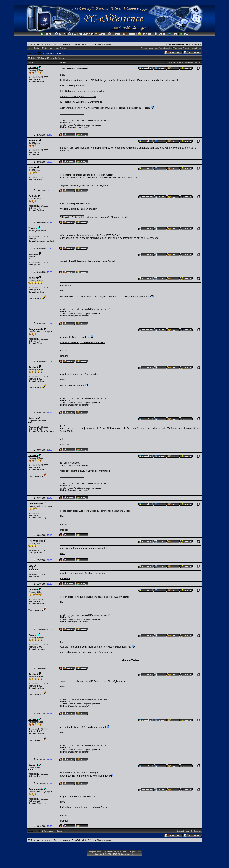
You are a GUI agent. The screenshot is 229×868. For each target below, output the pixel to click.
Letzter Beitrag (34, 48)
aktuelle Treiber (130, 660)
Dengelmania (36, 329)
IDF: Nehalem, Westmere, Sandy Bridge (81, 102)
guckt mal (65, 578)
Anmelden (184, 44)
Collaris (33, 196)
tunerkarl (33, 141)
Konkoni (33, 67)
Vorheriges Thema (175, 62)
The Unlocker (36, 541)
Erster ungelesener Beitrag (54, 48)
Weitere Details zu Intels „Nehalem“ (79, 209)
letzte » (60, 53)
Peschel (33, 635)
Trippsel (33, 228)
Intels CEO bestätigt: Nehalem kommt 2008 (83, 342)
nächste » (49, 53)
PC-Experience (35, 44)
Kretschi (33, 765)
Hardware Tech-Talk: (72, 44)
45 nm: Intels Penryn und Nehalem (78, 96)
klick (62, 291)
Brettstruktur (196, 831)
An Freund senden (164, 48)
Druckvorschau (147, 48)
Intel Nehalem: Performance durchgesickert (83, 91)
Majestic (33, 254)
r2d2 (31, 566)
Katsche (33, 418)
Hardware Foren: (52, 44)
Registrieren (195, 44)
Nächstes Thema (192, 62)
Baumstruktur (183, 831)
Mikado (32, 168)
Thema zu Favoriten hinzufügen (187, 48)
